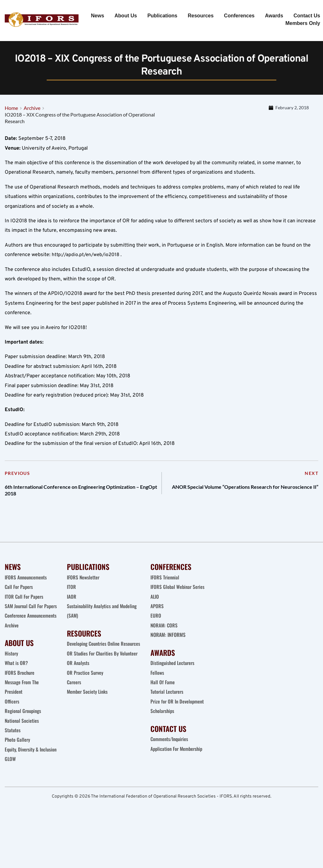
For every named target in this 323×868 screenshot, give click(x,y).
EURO (156, 626)
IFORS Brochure (20, 702)
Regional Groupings (24, 740)
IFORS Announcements (27, 587)
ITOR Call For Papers (25, 606)
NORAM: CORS (164, 635)
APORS (157, 616)
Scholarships (163, 721)
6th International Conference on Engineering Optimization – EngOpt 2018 (71, 497)
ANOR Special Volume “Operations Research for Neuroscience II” (236, 497)
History (12, 682)
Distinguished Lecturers (174, 673)
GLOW (11, 798)
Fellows (157, 682)
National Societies (22, 750)
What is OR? (17, 692)
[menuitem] (97, 16)
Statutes (13, 759)
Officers (12, 730)
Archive (12, 654)
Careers (75, 702)
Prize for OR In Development (178, 711)
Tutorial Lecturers (168, 702)
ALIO (155, 606)
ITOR (71, 596)
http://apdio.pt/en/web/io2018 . (88, 258)
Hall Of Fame (163, 692)
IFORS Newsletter (84, 587)
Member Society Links (89, 711)
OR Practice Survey (86, 692)
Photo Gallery (18, 769)
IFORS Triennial (165, 587)
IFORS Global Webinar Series (178, 596)
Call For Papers (20, 596)
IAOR (72, 606)
